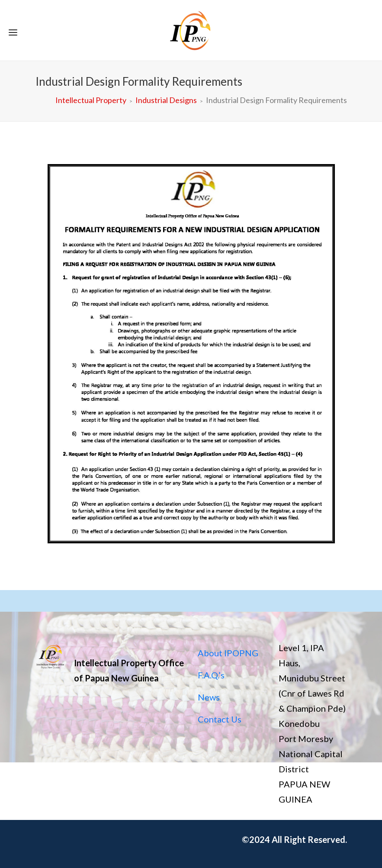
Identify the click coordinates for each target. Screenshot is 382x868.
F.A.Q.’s (211, 675)
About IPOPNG (228, 653)
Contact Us (220, 719)
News (209, 697)
